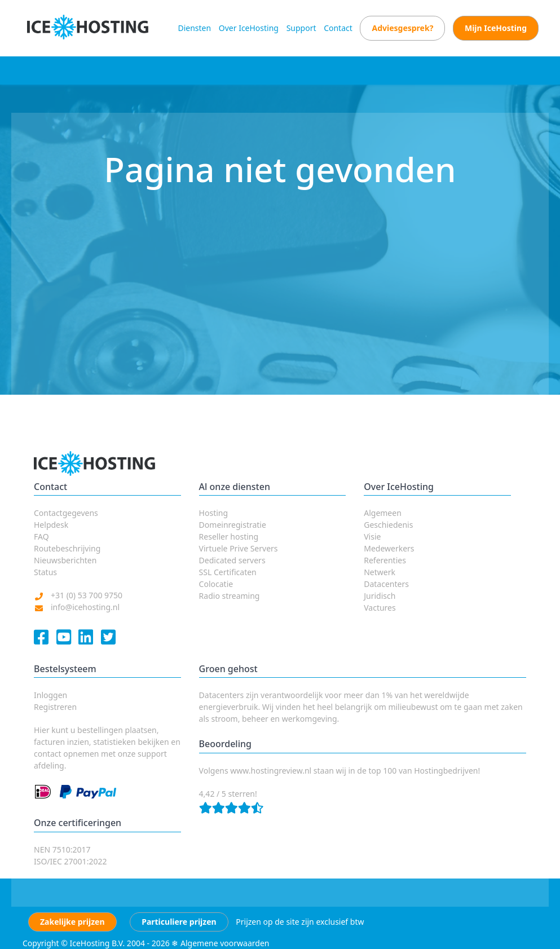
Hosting (213, 513)
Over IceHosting (249, 28)
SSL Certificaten (228, 572)
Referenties (385, 560)
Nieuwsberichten (65, 560)
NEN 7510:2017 (62, 849)
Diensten (194, 28)
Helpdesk (51, 525)
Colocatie (216, 584)
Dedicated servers (232, 560)
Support (301, 28)
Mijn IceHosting (496, 28)
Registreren (55, 707)
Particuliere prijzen (179, 922)
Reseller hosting (229, 537)
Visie (372, 537)
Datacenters (386, 584)
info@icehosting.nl (85, 607)
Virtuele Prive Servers (239, 548)
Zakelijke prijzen (72, 922)
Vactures (380, 608)
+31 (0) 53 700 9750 (87, 595)
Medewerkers (389, 548)
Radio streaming (230, 596)
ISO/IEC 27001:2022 (70, 861)
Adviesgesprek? (402, 28)
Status (45, 572)
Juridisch (380, 596)
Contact (338, 28)
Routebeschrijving (67, 548)
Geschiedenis (388, 525)
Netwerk (380, 572)
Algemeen (383, 513)
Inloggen (50, 695)
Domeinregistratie (233, 525)
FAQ (41, 537)
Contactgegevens (66, 513)
